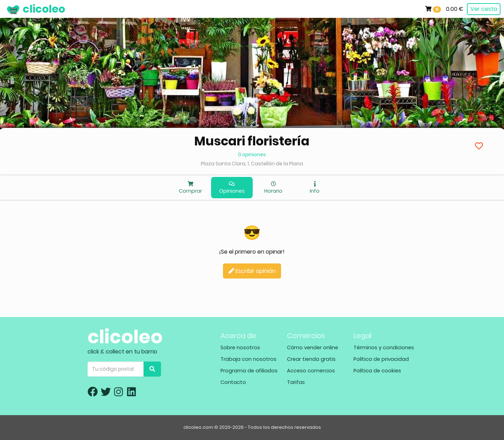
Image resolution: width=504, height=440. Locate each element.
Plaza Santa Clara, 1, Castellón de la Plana (252, 164)
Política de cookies (377, 371)
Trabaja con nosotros (248, 359)
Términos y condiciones (384, 348)
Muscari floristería (252, 141)
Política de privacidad (381, 359)
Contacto (233, 382)
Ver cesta (484, 9)
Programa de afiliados (249, 371)
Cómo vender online (313, 348)
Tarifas (296, 382)
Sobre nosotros (240, 348)
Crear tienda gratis (311, 359)
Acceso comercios (311, 371)
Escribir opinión (252, 271)
